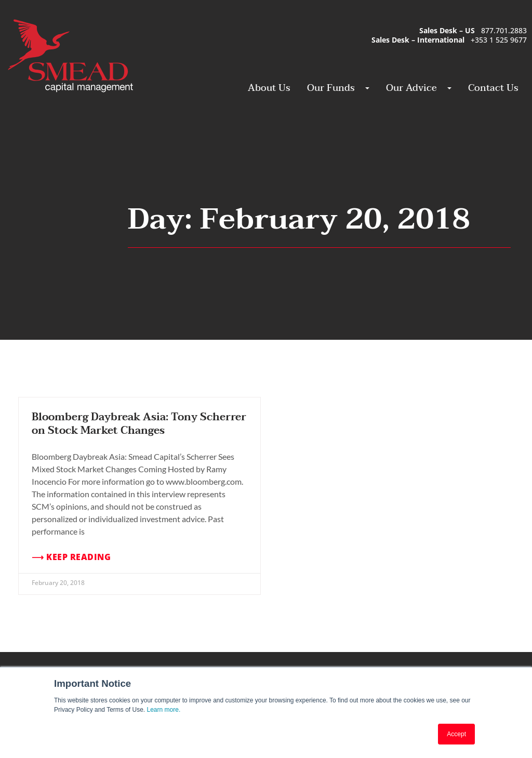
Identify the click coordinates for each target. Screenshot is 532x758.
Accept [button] (456, 734)
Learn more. (164, 710)
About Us (269, 88)
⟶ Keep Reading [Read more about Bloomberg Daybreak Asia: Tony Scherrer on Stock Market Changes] (71, 557)
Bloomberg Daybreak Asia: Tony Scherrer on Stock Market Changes (139, 424)
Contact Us (493, 88)
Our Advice (414, 88)
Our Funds (334, 88)
